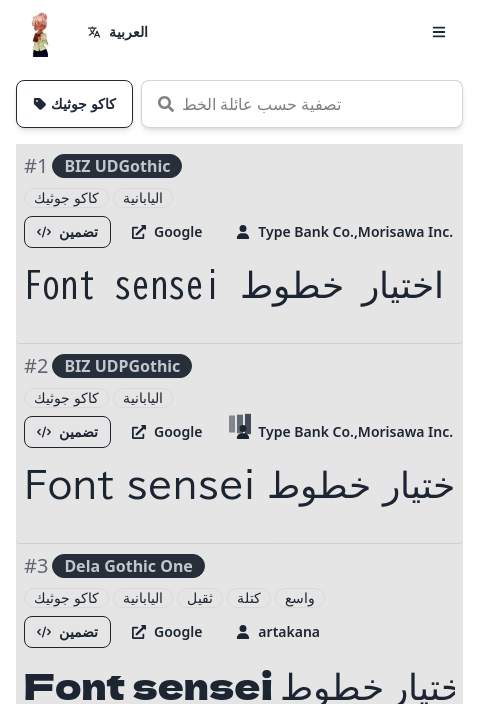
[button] (439, 32)
